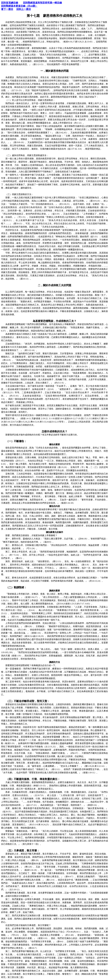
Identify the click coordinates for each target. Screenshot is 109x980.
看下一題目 (7, 9)
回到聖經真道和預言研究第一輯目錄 (42, 3)
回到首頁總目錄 (10, 3)
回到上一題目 (24, 9)
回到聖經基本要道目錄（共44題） (19, 6)
